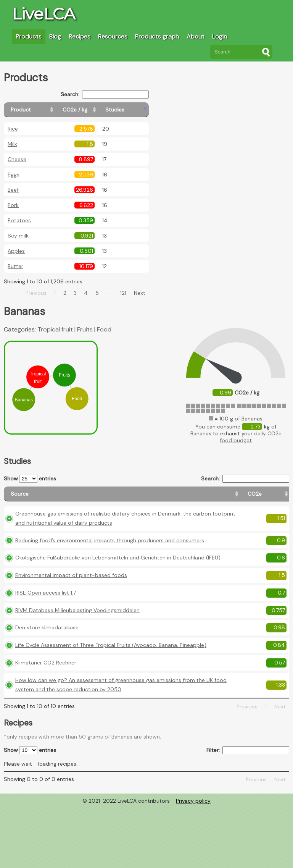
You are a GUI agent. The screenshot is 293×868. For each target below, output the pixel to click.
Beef (13, 190)
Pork (13, 205)
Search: (105, 95)
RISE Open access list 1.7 (46, 627)
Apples (16, 251)
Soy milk (18, 236)
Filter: (248, 812)
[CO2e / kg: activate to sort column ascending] (94, 110)
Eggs (14, 175)
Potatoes (19, 220)
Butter (15, 266)
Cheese (17, 159)
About (196, 36)
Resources (113, 36)
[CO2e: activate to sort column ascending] (151, 497)
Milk (12, 144)
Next (140, 293)
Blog (55, 36)
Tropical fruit (55, 329)
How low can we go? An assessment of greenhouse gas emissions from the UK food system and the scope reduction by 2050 (71, 742)
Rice (13, 129)
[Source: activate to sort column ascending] (71, 497)
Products (29, 36)
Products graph (157, 36)
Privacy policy (193, 862)
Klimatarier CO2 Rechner (46, 715)
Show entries (30, 479)
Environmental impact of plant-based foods (71, 609)
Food (104, 329)
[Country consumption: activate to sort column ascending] (232, 497)
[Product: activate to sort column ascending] (38, 110)
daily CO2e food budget (251, 437)
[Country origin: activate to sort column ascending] (185, 497)
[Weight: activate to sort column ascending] (274, 497)
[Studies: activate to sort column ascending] (132, 110)
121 (123, 293)
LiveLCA (43, 14)
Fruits (85, 329)
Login (220, 36)
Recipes (80, 36)
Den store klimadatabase (47, 671)
